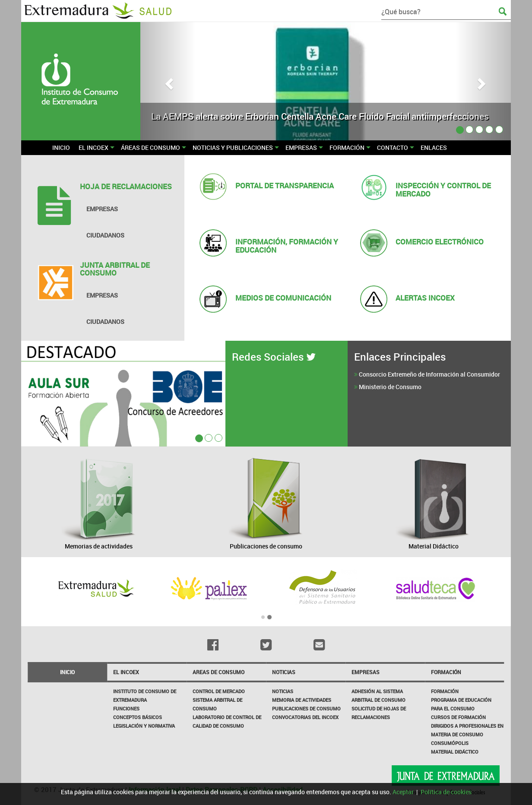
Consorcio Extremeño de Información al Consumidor (429, 374)
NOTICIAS (284, 672)
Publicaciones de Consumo (306, 708)
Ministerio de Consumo (390, 387)
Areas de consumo (218, 672)
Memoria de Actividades (302, 700)
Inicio (67, 672)
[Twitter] (266, 645)
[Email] (319, 645)
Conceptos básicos (138, 717)
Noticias (283, 691)
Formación (446, 672)
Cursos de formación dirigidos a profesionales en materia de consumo (467, 726)
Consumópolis (450, 743)
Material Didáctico (455, 752)
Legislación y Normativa (144, 726)
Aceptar (403, 792)
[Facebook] (213, 645)
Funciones (126, 708)
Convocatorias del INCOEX (305, 717)
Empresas (366, 672)
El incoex (126, 672)
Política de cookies (446, 792)
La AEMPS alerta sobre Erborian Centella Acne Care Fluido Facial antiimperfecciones (320, 116)
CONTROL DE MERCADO (219, 691)
